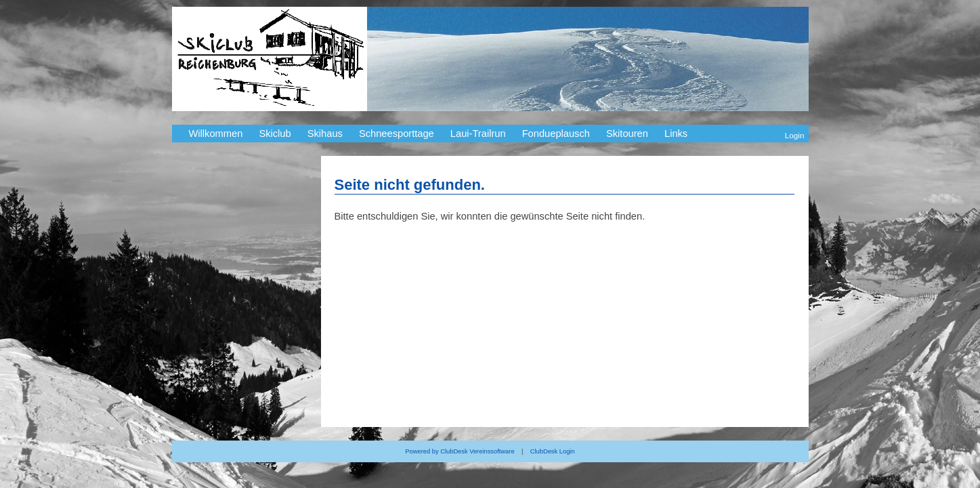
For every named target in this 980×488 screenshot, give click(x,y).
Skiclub (275, 134)
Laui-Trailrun (478, 134)
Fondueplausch (556, 134)
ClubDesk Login (553, 451)
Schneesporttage (397, 134)
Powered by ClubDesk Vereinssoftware (460, 451)
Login (795, 135)
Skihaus (325, 134)
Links (676, 134)
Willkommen (216, 134)
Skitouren (627, 134)
